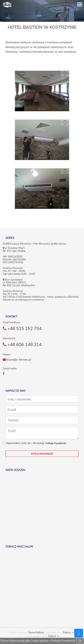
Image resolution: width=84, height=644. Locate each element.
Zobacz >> (69, 632)
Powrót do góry (79, 633)
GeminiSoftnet (36, 632)
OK (80, 641)
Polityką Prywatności (64, 641)
